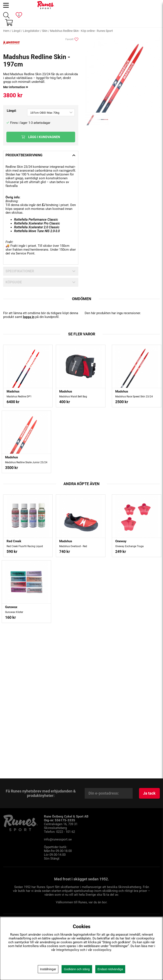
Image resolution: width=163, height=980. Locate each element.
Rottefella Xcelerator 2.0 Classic (37, 227)
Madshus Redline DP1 (19, 397)
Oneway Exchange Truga (129, 546)
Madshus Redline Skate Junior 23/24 (26, 462)
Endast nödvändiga (110, 969)
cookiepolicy (102, 950)
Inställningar (48, 969)
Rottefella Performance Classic (36, 220)
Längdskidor (31, 31)
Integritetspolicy (68, 950)
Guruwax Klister (14, 612)
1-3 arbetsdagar (39, 123)
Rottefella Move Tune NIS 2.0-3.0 (37, 231)
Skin (45, 31)
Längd (16, 31)
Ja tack (149, 793)
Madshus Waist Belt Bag (73, 397)
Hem (6, 31)
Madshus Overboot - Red (73, 546)
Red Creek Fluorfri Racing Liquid (25, 546)
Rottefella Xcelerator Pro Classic (37, 223)
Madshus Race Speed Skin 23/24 (134, 397)
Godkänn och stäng (77, 969)
